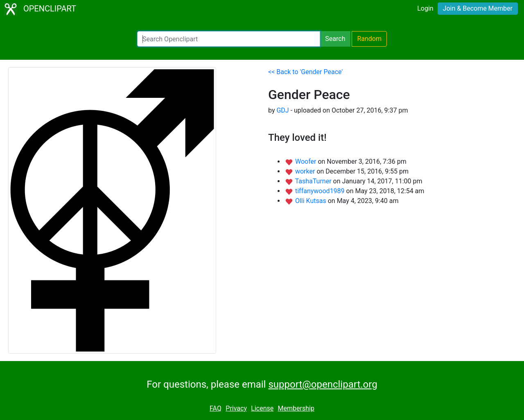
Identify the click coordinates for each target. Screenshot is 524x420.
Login (425, 8)
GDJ (282, 110)
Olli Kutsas (312, 201)
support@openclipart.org (323, 384)
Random (369, 39)
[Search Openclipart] (229, 39)
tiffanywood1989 (321, 191)
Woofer (306, 161)
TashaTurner (314, 181)
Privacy (236, 408)
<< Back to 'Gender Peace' (305, 72)
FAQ (216, 408)
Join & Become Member (478, 8)
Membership (296, 408)
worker (306, 171)
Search (335, 39)
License (262, 408)
